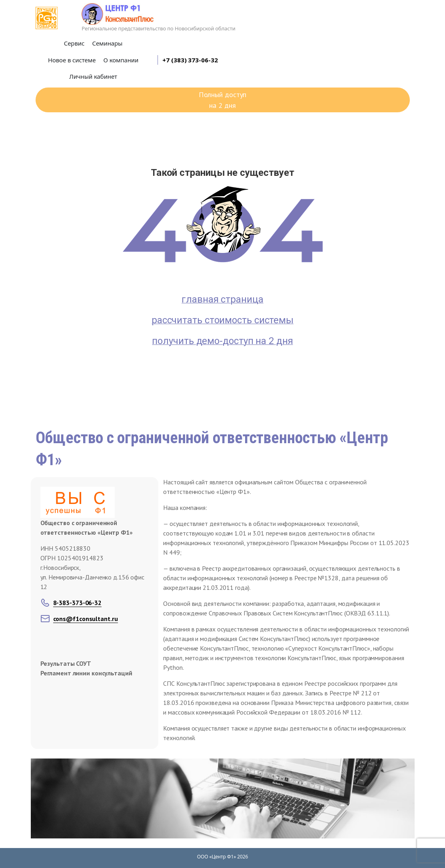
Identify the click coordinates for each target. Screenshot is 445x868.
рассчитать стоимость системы (222, 320)
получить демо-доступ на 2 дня (222, 341)
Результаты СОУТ (66, 663)
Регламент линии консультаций (86, 673)
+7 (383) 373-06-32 (190, 60)
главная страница (222, 299)
